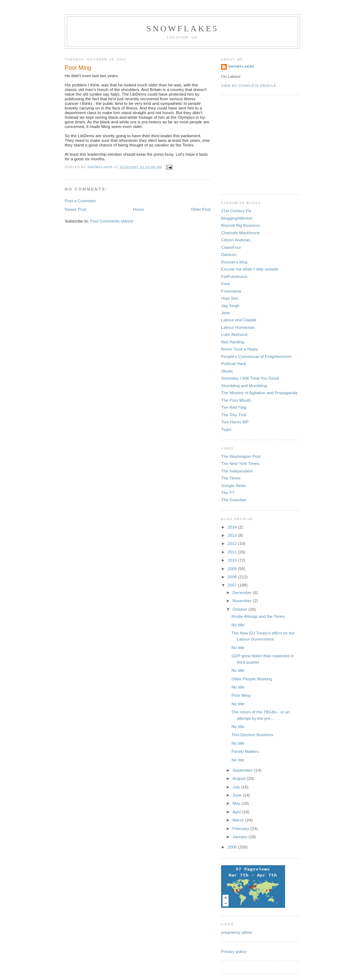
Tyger (226, 429)
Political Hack (234, 363)
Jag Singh (230, 306)
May (237, 803)
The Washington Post (241, 456)
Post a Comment (80, 201)
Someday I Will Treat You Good (250, 378)
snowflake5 (183, 28)
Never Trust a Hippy (239, 349)
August (240, 778)
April (237, 812)
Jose (226, 313)
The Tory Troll (234, 415)
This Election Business (252, 735)
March (239, 820)
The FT (228, 492)
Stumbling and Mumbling (244, 385)
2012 (233, 543)
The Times (231, 478)
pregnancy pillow (237, 932)
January (240, 837)
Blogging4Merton (237, 218)
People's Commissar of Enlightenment (256, 356)
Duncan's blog (234, 262)
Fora (225, 283)
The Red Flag (234, 407)
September (243, 770)
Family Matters (245, 751)
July (237, 787)
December (243, 592)
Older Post (201, 209)
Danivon (229, 254)
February (241, 828)
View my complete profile (249, 86)
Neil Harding (232, 342)
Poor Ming (241, 695)
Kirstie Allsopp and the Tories (258, 616)
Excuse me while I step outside (250, 269)
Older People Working (252, 679)
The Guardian (234, 500)
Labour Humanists (238, 327)
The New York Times (240, 463)
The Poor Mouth (236, 400)
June (238, 795)
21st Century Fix (236, 211)
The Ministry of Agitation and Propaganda (259, 393)
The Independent (237, 471)
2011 (233, 552)
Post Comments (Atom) (111, 221)
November (243, 601)
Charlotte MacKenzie (240, 233)
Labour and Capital (239, 320)
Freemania (231, 291)
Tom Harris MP (235, 422)
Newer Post (75, 209)
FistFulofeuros (234, 276)
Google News (234, 485)
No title (238, 625)
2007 (233, 585)
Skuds (227, 371)
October (240, 609)
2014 (233, 527)
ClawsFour (231, 247)
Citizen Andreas (236, 240)
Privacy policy (234, 951)
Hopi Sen (230, 298)
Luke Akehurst (234, 334)
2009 (233, 569)
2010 (233, 560)
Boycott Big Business (241, 225)
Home (138, 209)
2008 (233, 577)
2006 (233, 847)
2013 (233, 535)
